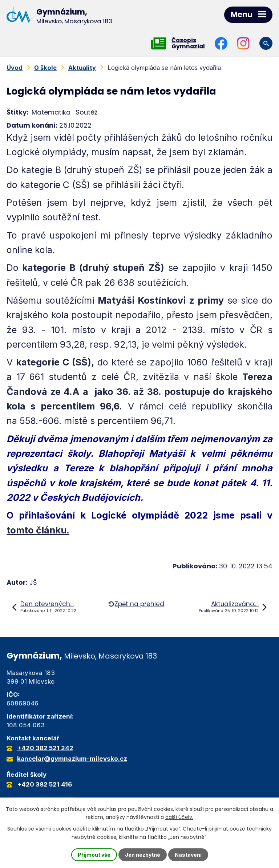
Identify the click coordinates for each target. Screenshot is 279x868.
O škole (45, 68)
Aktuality (82, 68)
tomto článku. (38, 530)
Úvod (15, 68)
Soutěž (86, 112)
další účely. (179, 817)
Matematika (51, 112)
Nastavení (188, 855)
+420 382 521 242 (45, 748)
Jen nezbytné (143, 855)
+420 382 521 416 (45, 785)
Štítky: (17, 112)
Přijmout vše (94, 855)
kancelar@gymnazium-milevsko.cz (72, 759)
